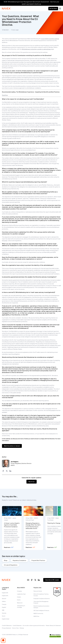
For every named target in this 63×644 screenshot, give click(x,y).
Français (4, 604)
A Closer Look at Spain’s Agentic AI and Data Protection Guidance (12, 525)
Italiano (4, 601)
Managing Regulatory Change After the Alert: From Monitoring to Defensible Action (33, 526)
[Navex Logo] (6, 9)
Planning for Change (54, 523)
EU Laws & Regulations (11, 565)
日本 (3, 610)
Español (4, 607)
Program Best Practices (38, 560)
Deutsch (4, 598)
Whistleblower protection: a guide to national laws (36, 49)
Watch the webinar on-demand (12, 446)
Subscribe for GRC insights (52, 580)
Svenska (4, 613)
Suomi (4, 616)
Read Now (5, 95)
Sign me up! (32, 482)
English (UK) (5, 596)
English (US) (5, 593)
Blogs (6, 560)
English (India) (6, 619)
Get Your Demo (53, 8)
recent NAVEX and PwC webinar (50, 39)
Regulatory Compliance (19, 560)
